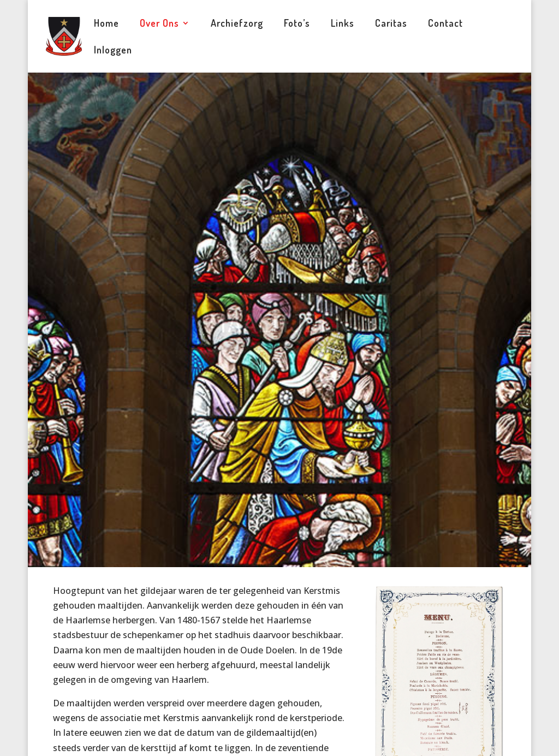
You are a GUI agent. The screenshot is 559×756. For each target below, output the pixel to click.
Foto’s (297, 24)
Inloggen (113, 51)
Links (343, 24)
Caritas (391, 24)
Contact (445, 24)
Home (106, 24)
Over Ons (159, 24)
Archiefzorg (237, 24)
